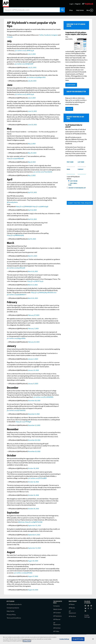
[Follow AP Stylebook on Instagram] (91, 608)
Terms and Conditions (14, 618)
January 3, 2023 (33, 359)
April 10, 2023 (32, 219)
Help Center (80, 10)
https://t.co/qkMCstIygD (40, 207)
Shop (71, 10)
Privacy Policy (11, 615)
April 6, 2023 (32, 239)
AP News (72, 604)
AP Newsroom (57, 624)
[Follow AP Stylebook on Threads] (88, 608)
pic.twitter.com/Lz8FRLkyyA (24, 51)
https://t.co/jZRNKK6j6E (24, 207)
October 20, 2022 (33, 509)
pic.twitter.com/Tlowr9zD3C (43, 172)
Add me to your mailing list (76, 188)
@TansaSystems (12, 202)
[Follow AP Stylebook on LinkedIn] (91, 606)
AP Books (72, 608)
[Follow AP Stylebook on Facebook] (85, 606)
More (88, 10)
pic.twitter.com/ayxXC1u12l (16, 268)
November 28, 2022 (34, 440)
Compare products (13, 608)
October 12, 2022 (33, 482)
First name (70, 162)
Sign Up (69, 109)
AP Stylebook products (14, 604)
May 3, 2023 (32, 175)
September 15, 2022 (34, 526)
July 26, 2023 (32, 81)
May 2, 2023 (32, 144)
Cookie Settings (87, 616)
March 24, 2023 (33, 298)
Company (81, 169)
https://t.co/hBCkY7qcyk (35, 281)
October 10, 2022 (33, 495)
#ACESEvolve (52, 293)
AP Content (57, 613)
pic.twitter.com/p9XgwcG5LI (36, 77)
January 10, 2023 (33, 370)
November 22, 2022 (34, 451)
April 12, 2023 (32, 210)
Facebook (47, 35)
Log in (72, 4)
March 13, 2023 (33, 285)
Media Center (58, 609)
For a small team (73, 184)
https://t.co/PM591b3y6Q (15, 235)
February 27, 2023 (34, 315)
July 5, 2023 (32, 54)
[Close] (93, 639)
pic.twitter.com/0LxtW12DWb (43, 397)
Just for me (73, 181)
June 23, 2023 (32, 125)
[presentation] (81, 196)
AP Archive (57, 628)
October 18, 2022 (33, 468)
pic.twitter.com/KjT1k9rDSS (16, 410)
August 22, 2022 (33, 561)
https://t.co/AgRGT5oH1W (34, 522)
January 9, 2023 (33, 384)
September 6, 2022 (34, 535)
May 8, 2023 (32, 162)
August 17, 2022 (33, 576)
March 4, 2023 (32, 256)
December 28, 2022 (34, 401)
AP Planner (57, 619)
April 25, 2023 (32, 192)
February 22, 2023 (34, 342)
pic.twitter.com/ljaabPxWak (23, 573)
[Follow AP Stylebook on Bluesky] (85, 608)
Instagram (55, 35)
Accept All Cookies (78, 639)
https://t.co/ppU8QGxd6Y (16, 159)
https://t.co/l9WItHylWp (39, 293)
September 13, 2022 (34, 548)
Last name (81, 162)
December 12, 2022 (34, 425)
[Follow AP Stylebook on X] (88, 606)
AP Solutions (57, 616)
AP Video (56, 631)
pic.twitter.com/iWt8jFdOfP (24, 64)
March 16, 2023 (33, 271)
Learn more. (71, 85)
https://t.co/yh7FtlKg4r (24, 422)
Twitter (41, 35)
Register (78, 4)
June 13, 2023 (32, 111)
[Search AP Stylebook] (32, 10)
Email (68, 169)
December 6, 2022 (34, 414)
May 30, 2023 (32, 153)
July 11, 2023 (32, 67)
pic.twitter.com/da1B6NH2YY (17, 295)
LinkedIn (10, 37)
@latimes (21, 522)
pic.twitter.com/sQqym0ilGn (16, 338)
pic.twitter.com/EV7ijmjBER (37, 478)
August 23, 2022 (33, 590)
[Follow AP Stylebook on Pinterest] (85, 611)
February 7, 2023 (33, 329)
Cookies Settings (64, 639)
